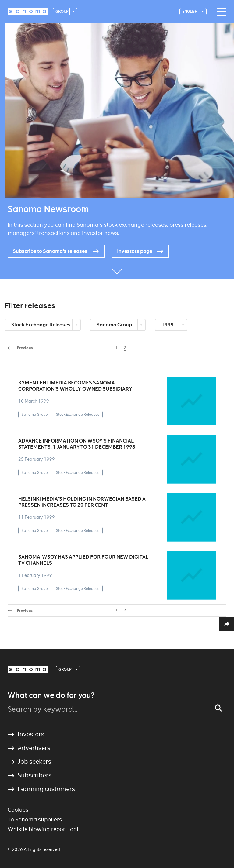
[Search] (219, 708)
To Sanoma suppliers (35, 820)
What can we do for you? (51, 695)
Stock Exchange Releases (41, 325)
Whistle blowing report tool (43, 829)
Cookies (18, 810)
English (190, 11)
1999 (168, 325)
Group (62, 11)
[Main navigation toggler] (220, 12)
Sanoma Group (115, 325)
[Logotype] (28, 12)
